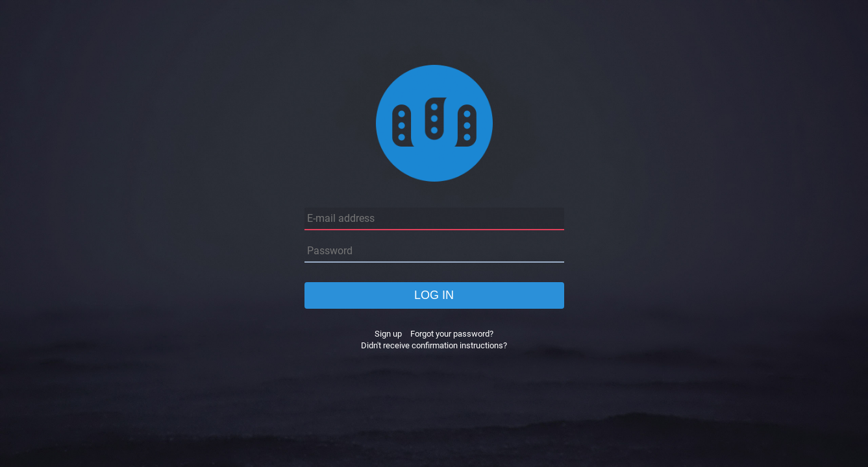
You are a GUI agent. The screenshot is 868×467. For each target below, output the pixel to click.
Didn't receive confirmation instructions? (434, 345)
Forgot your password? (452, 334)
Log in (434, 295)
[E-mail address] (434, 219)
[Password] (434, 251)
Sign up (388, 334)
